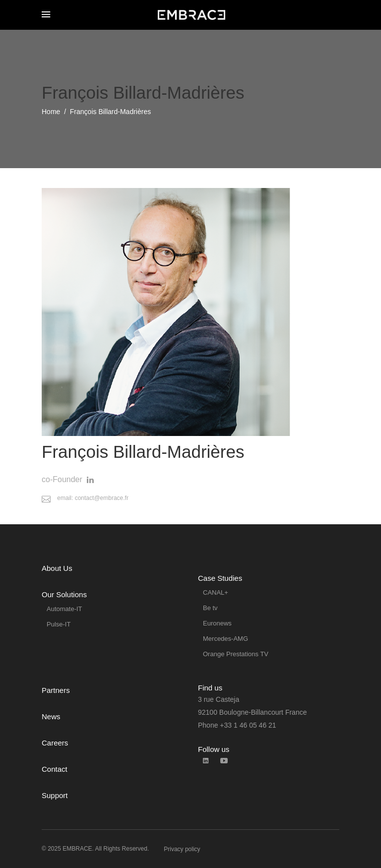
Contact (55, 769)
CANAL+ (216, 592)
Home (51, 112)
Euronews (217, 623)
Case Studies (220, 578)
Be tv (210, 608)
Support (55, 795)
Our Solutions (64, 594)
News (51, 716)
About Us (57, 568)
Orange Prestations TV (236, 654)
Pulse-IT (59, 624)
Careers (55, 743)
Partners (56, 690)
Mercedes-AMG (225, 639)
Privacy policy (182, 849)
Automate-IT (64, 609)
